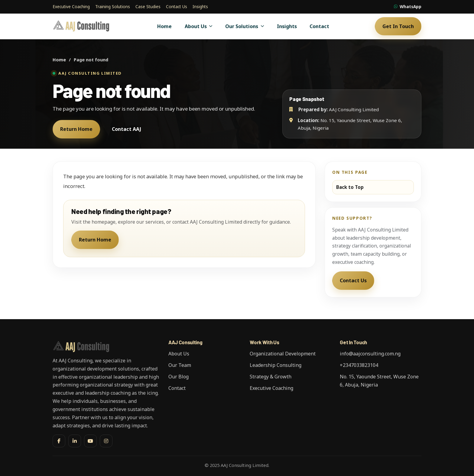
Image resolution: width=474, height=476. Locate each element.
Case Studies (148, 6)
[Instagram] (106, 441)
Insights (200, 6)
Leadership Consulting (276, 365)
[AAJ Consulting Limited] (82, 26)
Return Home (76, 129)
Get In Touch (398, 26)
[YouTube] (90, 441)
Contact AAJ (127, 129)
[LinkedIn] (75, 441)
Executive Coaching (71, 6)
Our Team (180, 365)
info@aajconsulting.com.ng (370, 354)
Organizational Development (283, 354)
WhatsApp (408, 6)
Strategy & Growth (271, 377)
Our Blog (179, 377)
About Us (199, 26)
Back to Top (350, 187)
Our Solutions (245, 26)
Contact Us (177, 6)
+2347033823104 (359, 365)
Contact (319, 26)
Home (164, 26)
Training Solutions (113, 6)
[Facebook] (59, 441)
